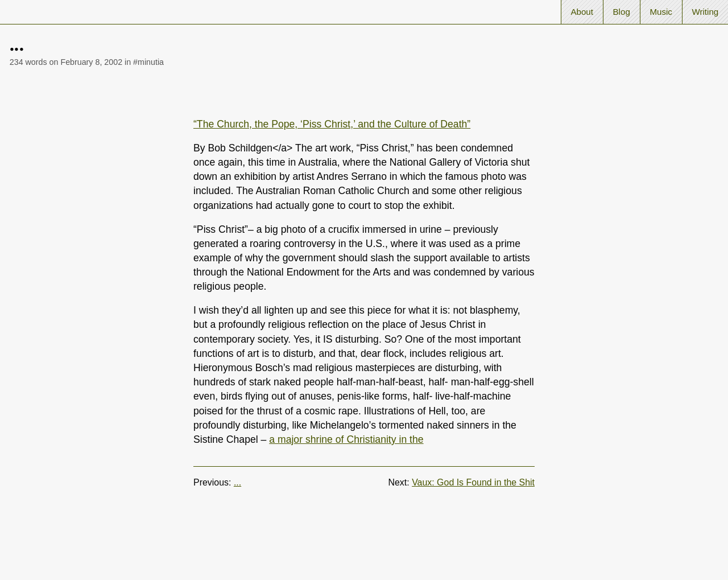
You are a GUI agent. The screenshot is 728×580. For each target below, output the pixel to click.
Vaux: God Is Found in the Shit (473, 482)
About (582, 12)
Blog (622, 12)
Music (661, 12)
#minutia (148, 62)
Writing (705, 12)
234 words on (66, 62)
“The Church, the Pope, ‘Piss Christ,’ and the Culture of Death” (332, 124)
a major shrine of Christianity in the (346, 439)
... (237, 482)
